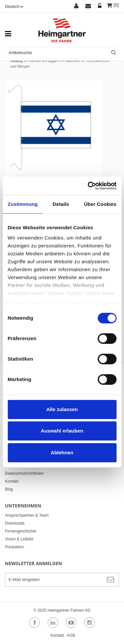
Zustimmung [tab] (23, 204)
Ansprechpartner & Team (27, 515)
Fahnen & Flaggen (44, 61)
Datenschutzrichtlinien (24, 473)
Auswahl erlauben (62, 431)
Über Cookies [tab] (100, 204)
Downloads (15, 523)
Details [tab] (61, 204)
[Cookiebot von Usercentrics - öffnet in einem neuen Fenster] (88, 186)
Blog (9, 489)
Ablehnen (62, 452)
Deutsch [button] (14, 7)
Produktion (14, 547)
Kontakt (12, 481)
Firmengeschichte (21, 531)
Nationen (72, 61)
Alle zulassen (62, 409)
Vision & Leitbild (19, 539)
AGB (71, 635)
